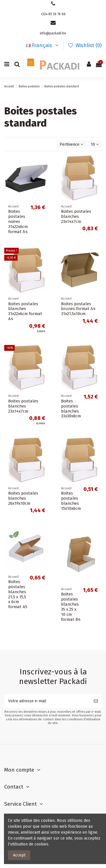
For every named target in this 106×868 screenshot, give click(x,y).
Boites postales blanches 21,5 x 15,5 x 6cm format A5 (18, 594)
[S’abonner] (96, 701)
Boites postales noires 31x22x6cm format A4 (18, 222)
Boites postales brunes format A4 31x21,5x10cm (78, 309)
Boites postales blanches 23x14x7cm (76, 216)
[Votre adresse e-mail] (47, 701)
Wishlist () (85, 45)
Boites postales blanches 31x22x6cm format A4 (25, 311)
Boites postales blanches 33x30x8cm (71, 409)
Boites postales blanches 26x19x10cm (23, 498)
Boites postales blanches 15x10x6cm (71, 501)
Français (43, 45)
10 (95, 144)
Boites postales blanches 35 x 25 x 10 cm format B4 (71, 607)
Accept (19, 855)
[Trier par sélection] (71, 144)
